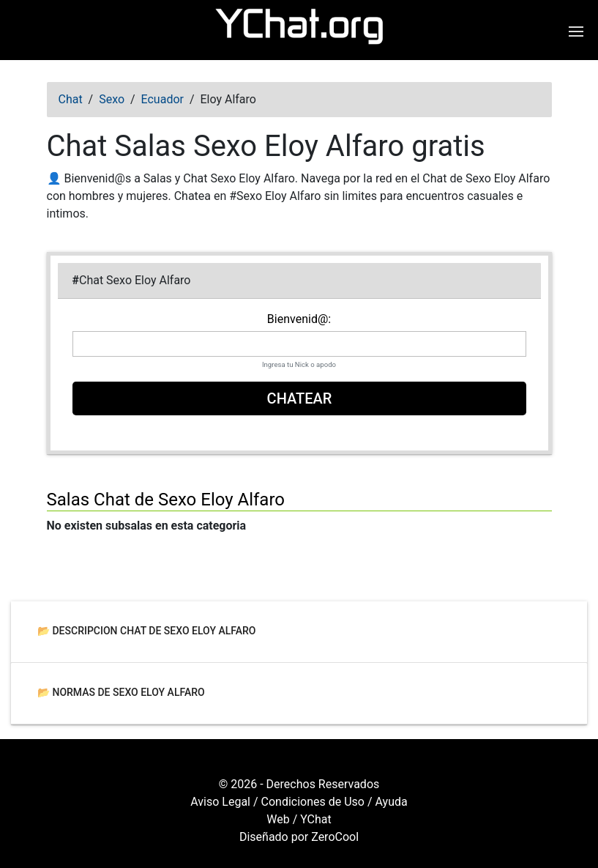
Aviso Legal (220, 802)
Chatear (299, 398)
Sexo (112, 99)
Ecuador (162, 99)
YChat (316, 819)
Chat (71, 99)
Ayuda (392, 802)
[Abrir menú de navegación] (578, 31)
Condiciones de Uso (313, 802)
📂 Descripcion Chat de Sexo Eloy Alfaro (147, 630)
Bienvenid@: (299, 319)
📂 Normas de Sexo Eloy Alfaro (121, 691)
